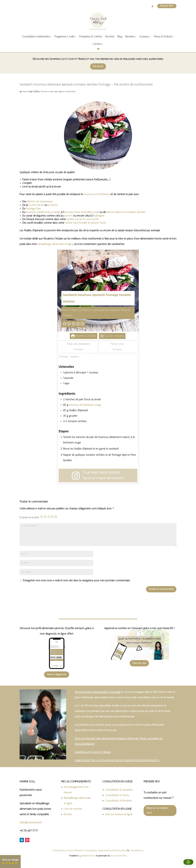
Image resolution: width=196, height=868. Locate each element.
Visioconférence (136, 851)
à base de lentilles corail (86, 212)
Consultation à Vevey (117, 795)
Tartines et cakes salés (49, 92)
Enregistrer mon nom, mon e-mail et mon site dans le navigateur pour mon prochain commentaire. (77, 581)
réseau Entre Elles (119, 856)
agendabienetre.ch (87, 856)
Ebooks (68, 814)
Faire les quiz (139, 663)
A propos (144, 37)
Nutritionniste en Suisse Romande (68, 851)
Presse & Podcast (163, 37)
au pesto (53, 205)
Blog (120, 37)
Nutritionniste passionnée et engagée (98, 692)
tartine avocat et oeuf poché (83, 219)
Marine (25, 92)
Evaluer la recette (112, 336)
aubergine (99, 216)
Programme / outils (64, 37)
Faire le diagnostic (57, 675)
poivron (68, 216)
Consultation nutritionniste (36, 37)
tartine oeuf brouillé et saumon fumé (85, 223)
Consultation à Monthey (118, 801)
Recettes (130, 37)
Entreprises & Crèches (91, 37)
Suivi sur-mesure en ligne (119, 814)
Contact (97, 44)
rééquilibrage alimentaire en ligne (55, 244)
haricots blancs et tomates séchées (126, 212)
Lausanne (107, 851)
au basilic (55, 212)
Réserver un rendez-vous (157, 811)
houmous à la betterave (97, 194)
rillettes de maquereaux (40, 202)
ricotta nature (36, 205)
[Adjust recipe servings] (70, 357)
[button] (65, 324)
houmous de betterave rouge (85, 405)
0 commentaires (69, 92)
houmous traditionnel (38, 212)
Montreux (116, 851)
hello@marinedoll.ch (31, 823)
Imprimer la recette (84, 336)
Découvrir (98, 66)
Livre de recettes (73, 809)
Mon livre (110, 37)
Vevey (124, 851)
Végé (60, 92)
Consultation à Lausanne (119, 790)
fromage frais (33, 209)
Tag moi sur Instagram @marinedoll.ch (103, 478)
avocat (68, 212)
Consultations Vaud (94, 851)
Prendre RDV (167, 6)
